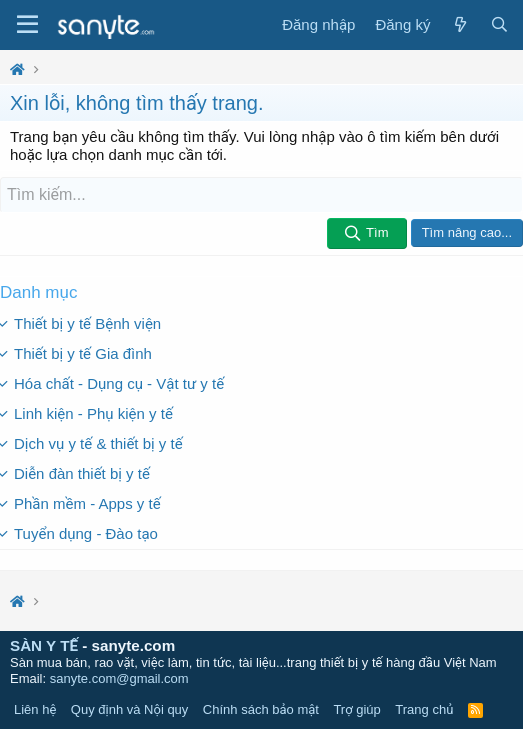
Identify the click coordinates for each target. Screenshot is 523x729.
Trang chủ (424, 709)
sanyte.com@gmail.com (119, 678)
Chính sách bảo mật (261, 709)
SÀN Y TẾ (44, 645)
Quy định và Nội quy (130, 709)
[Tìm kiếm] (261, 195)
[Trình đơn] (27, 25)
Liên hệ (35, 709)
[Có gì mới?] (459, 25)
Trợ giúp (356, 709)
